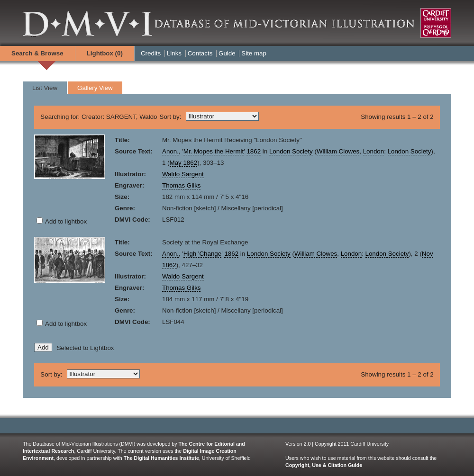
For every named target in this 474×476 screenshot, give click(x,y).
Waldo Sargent (183, 174)
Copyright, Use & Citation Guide (324, 465)
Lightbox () (105, 53)
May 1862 (184, 163)
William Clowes (338, 151)
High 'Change (202, 254)
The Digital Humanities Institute (161, 458)
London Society (291, 151)
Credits (151, 53)
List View (45, 88)
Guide (227, 53)
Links (174, 53)
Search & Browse (37, 53)
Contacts (200, 53)
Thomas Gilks (181, 185)
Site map (254, 53)
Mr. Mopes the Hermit (214, 151)
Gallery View (95, 88)
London (374, 151)
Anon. (170, 151)
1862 (254, 151)
